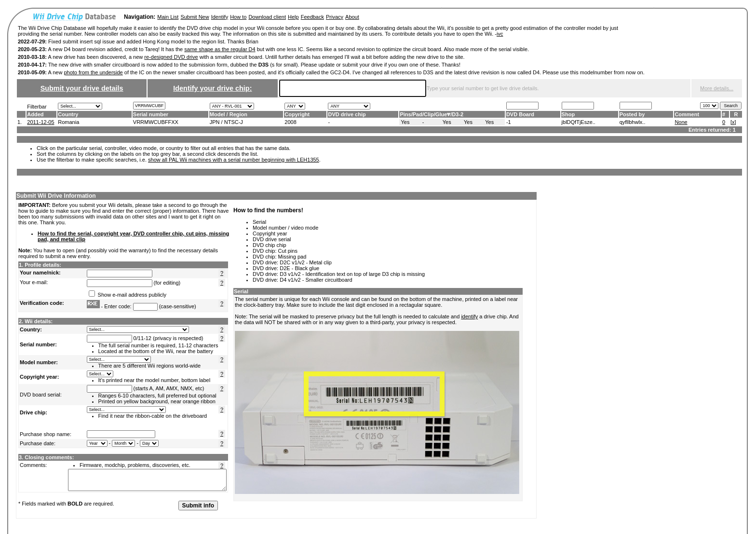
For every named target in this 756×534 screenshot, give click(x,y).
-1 (509, 122)
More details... (717, 88)
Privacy (335, 17)
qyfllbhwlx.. (633, 122)
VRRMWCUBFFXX (156, 122)
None (681, 122)
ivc (500, 34)
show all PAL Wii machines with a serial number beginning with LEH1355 (234, 160)
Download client (267, 17)
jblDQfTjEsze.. (579, 122)
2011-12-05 (40, 122)
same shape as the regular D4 (220, 49)
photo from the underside (93, 72)
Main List (168, 17)
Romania (68, 122)
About (352, 17)
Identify (220, 17)
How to (238, 17)
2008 (290, 122)
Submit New (195, 17)
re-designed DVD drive (171, 57)
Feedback (312, 17)
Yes (405, 122)
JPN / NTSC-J (226, 122)
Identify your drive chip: (212, 88)
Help (293, 17)
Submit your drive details (82, 88)
